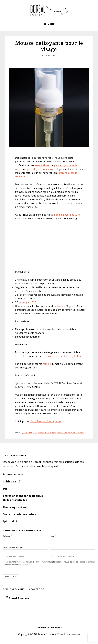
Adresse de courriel (13, 547)
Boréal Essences (49, 10)
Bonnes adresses (14, 474)
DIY (35, 432)
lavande (61, 306)
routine (47, 364)
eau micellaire (42, 165)
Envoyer (11, 577)
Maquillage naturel (15, 507)
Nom (53, 536)
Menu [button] (51, 24)
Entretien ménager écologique (23, 496)
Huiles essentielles (47, 432)
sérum (59, 356)
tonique (50, 356)
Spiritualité (10, 521)
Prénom (7, 536)
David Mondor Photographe (46, 421)
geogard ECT (29, 302)
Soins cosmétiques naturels (70, 432)
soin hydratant (74, 356)
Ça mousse (27, 432)
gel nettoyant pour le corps (41, 169)
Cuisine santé (12, 481)
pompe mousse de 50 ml (67, 215)
